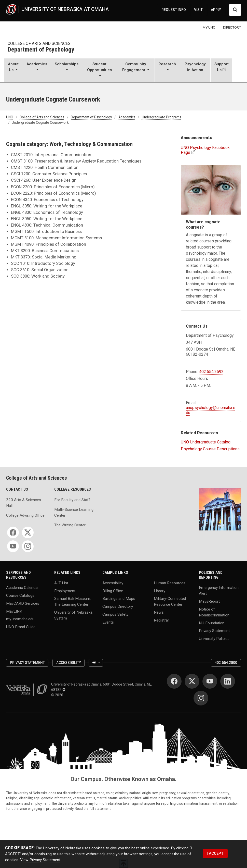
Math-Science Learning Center (74, 512)
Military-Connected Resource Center (170, 602)
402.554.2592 (211, 372)
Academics (127, 117)
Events (108, 622)
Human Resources (170, 583)
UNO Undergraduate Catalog (206, 442)
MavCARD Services (23, 603)
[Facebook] (13, 532)
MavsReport (209, 601)
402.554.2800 (226, 663)
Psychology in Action (195, 67)
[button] (13, 71)
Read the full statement (93, 809)
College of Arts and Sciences (39, 44)
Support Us (222, 67)
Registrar (161, 620)
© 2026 (58, 695)
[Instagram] (28, 546)
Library (160, 591)
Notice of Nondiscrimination (214, 612)
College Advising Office (25, 515)
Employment (65, 591)
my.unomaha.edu (20, 619)
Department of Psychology (41, 50)
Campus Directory (118, 606)
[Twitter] (28, 532)
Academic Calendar (22, 588)
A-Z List (61, 583)
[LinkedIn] (228, 681)
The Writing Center (70, 525)
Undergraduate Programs (162, 117)
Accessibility (113, 583)
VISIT (198, 10)
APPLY (216, 10)
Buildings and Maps (119, 599)
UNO (10, 117)
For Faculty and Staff (72, 500)
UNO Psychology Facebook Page (205, 150)
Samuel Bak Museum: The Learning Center (73, 602)
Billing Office (113, 591)
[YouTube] (13, 546)
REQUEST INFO (174, 10)
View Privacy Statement (40, 860)
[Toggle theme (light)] (96, 663)
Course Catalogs (20, 596)
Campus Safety (115, 614)
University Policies (214, 639)
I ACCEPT (215, 853)
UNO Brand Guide (21, 627)
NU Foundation (212, 623)
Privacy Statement (214, 631)
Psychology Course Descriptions (210, 449)
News (159, 612)
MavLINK (14, 611)
